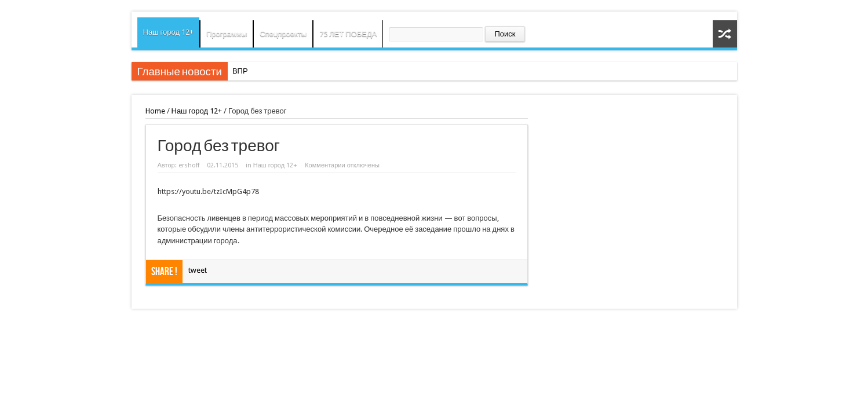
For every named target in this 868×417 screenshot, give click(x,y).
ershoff (189, 165)
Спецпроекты (283, 34)
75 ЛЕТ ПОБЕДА (348, 34)
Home (155, 111)
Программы (227, 34)
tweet (198, 270)
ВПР (240, 71)
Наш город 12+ (169, 32)
